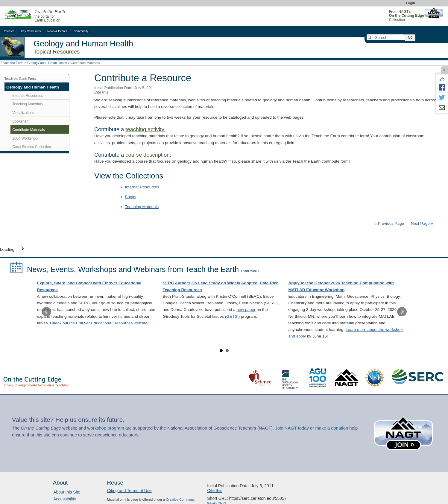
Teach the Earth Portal (20, 79)
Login (411, 3)
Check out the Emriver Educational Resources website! (99, 323)
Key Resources (31, 31)
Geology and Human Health (47, 63)
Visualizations (23, 113)
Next (402, 312)
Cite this (101, 92)
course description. (148, 155)
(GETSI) (233, 316)
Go (410, 37)
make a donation (332, 428)
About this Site (67, 492)
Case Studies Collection (32, 147)
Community (81, 31)
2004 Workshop (25, 138)
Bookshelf (20, 121)
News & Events (57, 31)
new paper (246, 310)
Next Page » (421, 223)
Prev (46, 312)
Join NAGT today (292, 428)
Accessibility (65, 499)
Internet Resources (142, 187)
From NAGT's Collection (407, 16)
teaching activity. (145, 129)
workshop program (106, 428)
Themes (9, 31)
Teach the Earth (12, 63)
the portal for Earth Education (50, 16)
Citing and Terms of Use (129, 491)
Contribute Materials (29, 130)
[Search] (386, 37)
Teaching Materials (142, 207)
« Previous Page (389, 223)
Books (131, 197)
